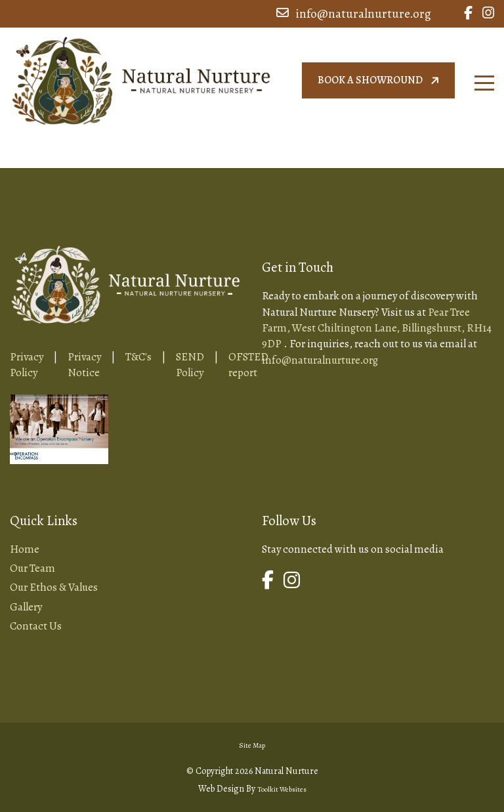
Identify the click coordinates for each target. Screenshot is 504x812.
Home (25, 549)
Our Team (32, 568)
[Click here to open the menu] (484, 83)
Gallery (26, 607)
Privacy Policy (27, 365)
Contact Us (36, 626)
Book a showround (380, 80)
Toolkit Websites (282, 789)
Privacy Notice (84, 365)
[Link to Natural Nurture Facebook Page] (468, 14)
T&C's (138, 357)
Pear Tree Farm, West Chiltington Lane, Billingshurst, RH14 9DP (377, 328)
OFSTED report (248, 365)
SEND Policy (190, 365)
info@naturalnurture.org (354, 14)
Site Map (252, 745)
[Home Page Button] (141, 78)
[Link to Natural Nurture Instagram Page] (488, 14)
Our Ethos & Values (54, 587)
